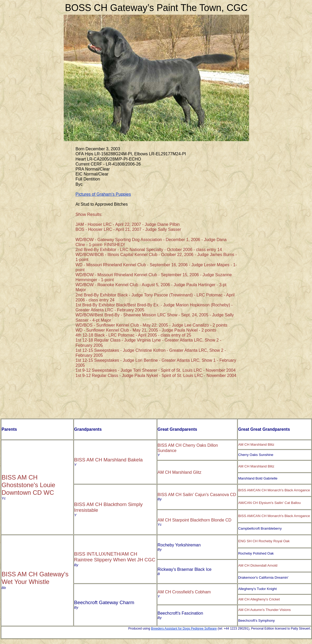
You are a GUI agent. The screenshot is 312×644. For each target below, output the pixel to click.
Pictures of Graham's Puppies (103, 194)
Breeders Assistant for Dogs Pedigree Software (184, 629)
